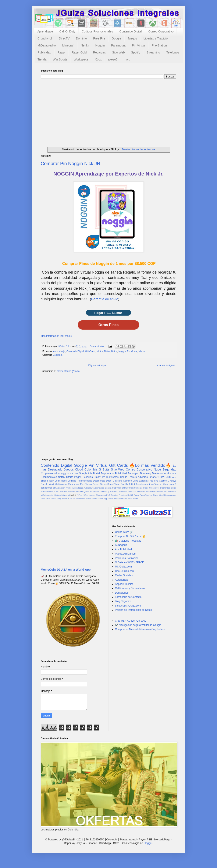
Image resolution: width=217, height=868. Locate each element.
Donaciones (122, 593)
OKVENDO (165, 477)
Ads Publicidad (123, 549)
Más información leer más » (56, 336)
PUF (108, 495)
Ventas (79, 499)
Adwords (143, 477)
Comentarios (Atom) (68, 371)
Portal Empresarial (104, 473)
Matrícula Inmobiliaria (147, 491)
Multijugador (61, 484)
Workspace (81, 59)
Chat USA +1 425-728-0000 (131, 621)
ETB (43, 491)
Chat (131, 488)
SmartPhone (114, 484)
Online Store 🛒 (124, 532)
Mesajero (172, 491)
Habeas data (74, 491)
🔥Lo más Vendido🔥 (150, 465)
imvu (127, 59)
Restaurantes (170, 495)
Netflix (85, 45)
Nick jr (100, 351)
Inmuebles (95, 491)
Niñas (107, 351)
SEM (43, 499)
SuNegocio (121, 545)
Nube (157, 469)
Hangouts (85, 491)
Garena (64, 491)
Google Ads (86, 473)
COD (114, 488)
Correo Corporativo (161, 31)
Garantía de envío (104, 299)
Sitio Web (118, 52)
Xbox (98, 59)
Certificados (61, 481)
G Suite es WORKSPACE (129, 562)
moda (135, 499)
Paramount (118, 45)
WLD (85, 499)
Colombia (58, 355)
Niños (114, 351)
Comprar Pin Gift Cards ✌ (130, 537)
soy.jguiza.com (68, 473)
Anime (69, 488)
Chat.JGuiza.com (125, 571)
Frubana (49, 491)
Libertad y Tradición (156, 38)
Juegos (132, 38)
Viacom (142, 351)
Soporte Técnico (124, 584)
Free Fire (99, 38)
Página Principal (97, 365)
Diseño (119, 481)
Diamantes (165, 488)
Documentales (49, 477)
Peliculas (88, 477)
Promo (96, 484)
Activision (61, 488)
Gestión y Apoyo (168, 481)
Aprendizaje (45, 31)
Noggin (100, 45)
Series (103, 484)
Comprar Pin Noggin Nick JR (70, 164)
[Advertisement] (108, 111)
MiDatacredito (47, 45)
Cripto (146, 488)
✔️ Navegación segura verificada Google (138, 625)
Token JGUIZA (68, 499)
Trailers (133, 477)
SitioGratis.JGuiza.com (128, 606)
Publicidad (44, 52)
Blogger (148, 843)
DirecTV (64, 38)
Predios (115, 495)
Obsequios (101, 495)
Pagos (78, 477)
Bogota (108, 488)
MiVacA (57, 495)
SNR (48, 499)
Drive (135, 481)
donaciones (47, 488)
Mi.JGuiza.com (123, 567)
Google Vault (47, 484)
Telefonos (173, 52)
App (174, 477)
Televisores (112, 477)
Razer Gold (79, 52)
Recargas (99, 52)
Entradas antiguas (165, 365)
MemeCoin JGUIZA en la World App (66, 570)
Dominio (81, 38)
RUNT (130, 495)
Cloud (79, 469)
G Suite (104, 469)
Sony (59, 499)
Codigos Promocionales (97, 31)
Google (116, 38)
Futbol (57, 491)
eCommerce (122, 499)
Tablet (132, 484)
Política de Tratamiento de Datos (134, 610)
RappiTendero (146, 495)
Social (53, 499)
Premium (123, 495)
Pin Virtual (139, 45)
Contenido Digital (131, 31)
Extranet (143, 481)
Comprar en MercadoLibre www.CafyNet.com (141, 629)
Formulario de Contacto (128, 597)
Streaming (153, 52)
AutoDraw (88, 488)
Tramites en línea (145, 484)
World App (103, 499)
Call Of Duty (67, 31)
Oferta (70, 477)
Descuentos (99, 481)
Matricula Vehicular (128, 491)
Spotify (136, 52)
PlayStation (159, 45)
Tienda (42, 59)
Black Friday (47, 481)
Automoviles (99, 488)
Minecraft (68, 45)
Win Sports (60, 59)
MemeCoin (162, 491)
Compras (138, 488)
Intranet (153, 477)
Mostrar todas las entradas (139, 149)
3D (54, 488)
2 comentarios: (97, 346)
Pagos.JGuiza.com (126, 554)
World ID (112, 499)
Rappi (62, 52)
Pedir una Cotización (127, 558)
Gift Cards (90, 351)
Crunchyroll (45, 38)
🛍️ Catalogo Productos (128, 541)
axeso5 (113, 59)
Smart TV (99, 477)
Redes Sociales (124, 575)
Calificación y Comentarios (130, 588)
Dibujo (173, 488)
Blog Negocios (123, 601)
